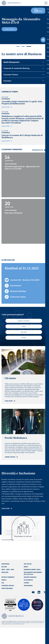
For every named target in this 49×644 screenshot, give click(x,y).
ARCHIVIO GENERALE (30, 577)
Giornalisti (24, 332)
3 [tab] (29, 46)
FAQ (3, 583)
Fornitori (24, 338)
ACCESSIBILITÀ (28, 580)
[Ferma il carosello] (43, 40)
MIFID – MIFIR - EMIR (8, 570)
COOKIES (26, 583)
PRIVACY (4, 580)
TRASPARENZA (28, 586)
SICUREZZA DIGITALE (8, 586)
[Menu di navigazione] (46, 3)
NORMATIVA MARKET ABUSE (32, 570)
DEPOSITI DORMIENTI (8, 577)
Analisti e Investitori (24, 321)
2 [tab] (23, 46)
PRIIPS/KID (5, 572)
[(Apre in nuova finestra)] (33, 592)
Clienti (24, 326)
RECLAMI (4, 567)
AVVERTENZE (5, 564)
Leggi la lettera (9, 29)
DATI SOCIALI (28, 564)
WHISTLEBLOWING (7, 588)
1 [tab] (18, 46)
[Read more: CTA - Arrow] (10, 401)
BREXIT (26, 567)
